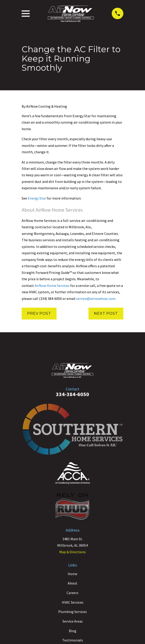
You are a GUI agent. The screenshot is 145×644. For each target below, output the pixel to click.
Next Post (106, 313)
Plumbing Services (72, 612)
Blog (73, 631)
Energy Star (37, 198)
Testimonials (73, 640)
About (72, 583)
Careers (72, 593)
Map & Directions (72, 552)
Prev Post (39, 313)
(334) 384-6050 (50, 299)
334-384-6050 (72, 394)
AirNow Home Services (52, 286)
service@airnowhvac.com (96, 299)
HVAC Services (73, 602)
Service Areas (73, 621)
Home (72, 574)
